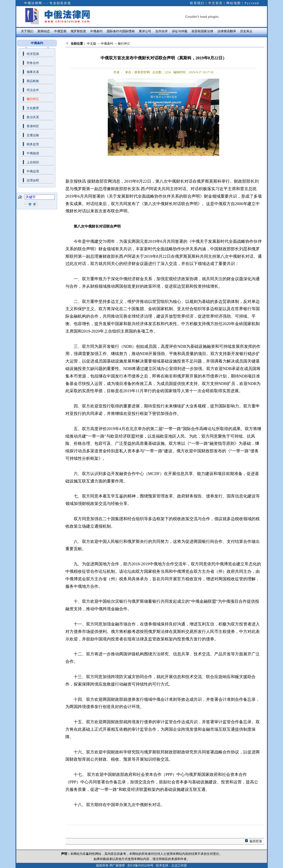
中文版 (91, 44)
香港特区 (33, 126)
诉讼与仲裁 (180, 31)
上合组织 (33, 162)
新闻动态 (44, 31)
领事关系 (33, 72)
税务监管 (33, 144)
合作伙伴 (162, 31)
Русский (252, 3)
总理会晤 (33, 180)
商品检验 (33, 81)
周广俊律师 (117, 865)
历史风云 (246, 31)
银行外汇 (33, 99)
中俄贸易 (60, 31)
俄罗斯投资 (78, 31)
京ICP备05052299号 (140, 865)
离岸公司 (145, 31)
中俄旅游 (33, 153)
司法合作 (33, 90)
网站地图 (234, 3)
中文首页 (216, 3)
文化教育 (33, 108)
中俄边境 (33, 171)
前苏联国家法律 (202, 31)
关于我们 (27, 31)
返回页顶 (256, 841)
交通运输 (33, 135)
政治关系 (33, 117)
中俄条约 (96, 31)
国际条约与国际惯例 (121, 31)
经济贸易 (33, 54)
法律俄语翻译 (227, 31)
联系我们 (197, 3)
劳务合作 (33, 63)
